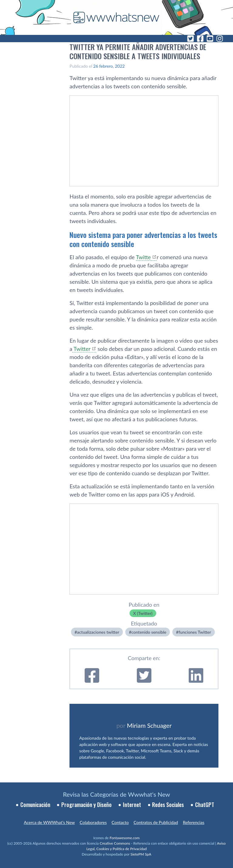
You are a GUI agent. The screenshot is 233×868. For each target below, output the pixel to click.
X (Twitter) (143, 613)
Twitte (143, 257)
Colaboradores (93, 822)
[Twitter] (191, 39)
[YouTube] (210, 39)
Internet (132, 805)
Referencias (194, 822)
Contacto (120, 822)
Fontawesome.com (125, 838)
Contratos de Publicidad (156, 822)
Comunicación (35, 805)
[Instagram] (220, 39)
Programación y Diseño (86, 805)
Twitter (81, 349)
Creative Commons (115, 843)
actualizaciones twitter (98, 632)
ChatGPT (205, 805)
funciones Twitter (195, 632)
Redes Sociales (168, 805)
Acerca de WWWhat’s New (49, 822)
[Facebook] (200, 39)
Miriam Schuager (149, 725)
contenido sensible (149, 632)
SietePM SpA (141, 854)
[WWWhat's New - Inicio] (116, 17)
